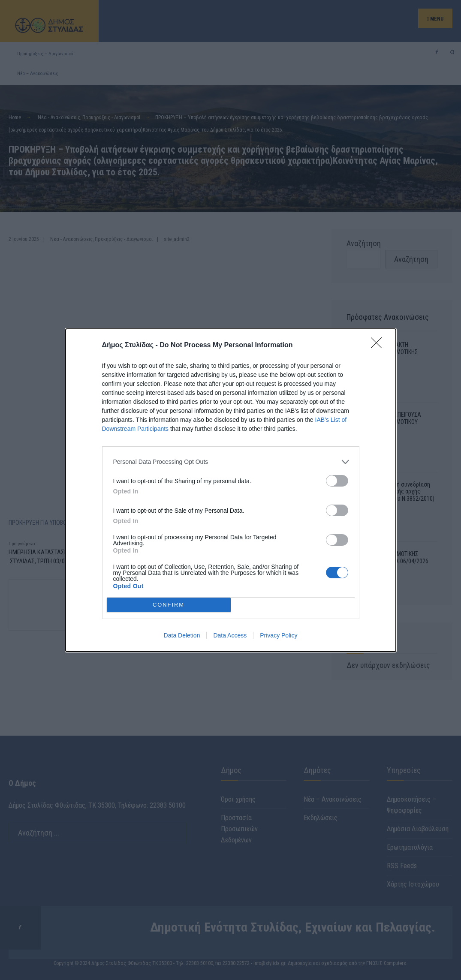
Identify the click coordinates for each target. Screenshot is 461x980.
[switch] (337, 481)
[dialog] (231, 490)
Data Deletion (182, 635)
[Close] (379, 346)
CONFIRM (169, 605)
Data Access (230, 635)
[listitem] (231, 462)
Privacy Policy (279, 635)
